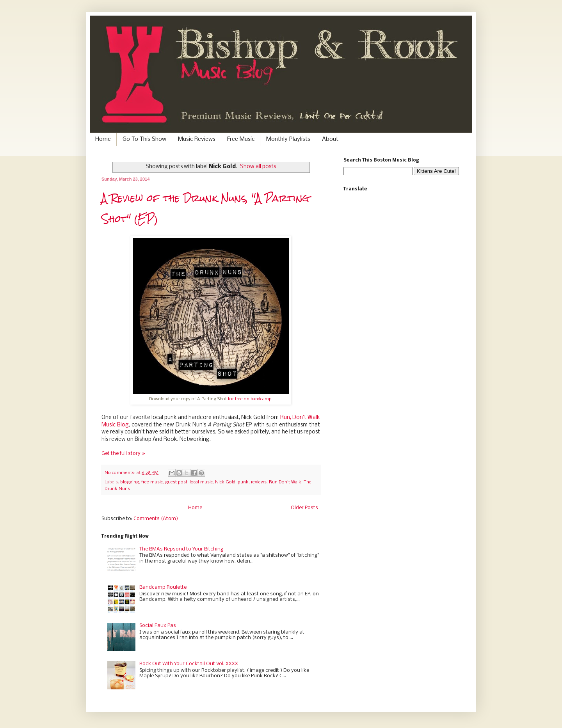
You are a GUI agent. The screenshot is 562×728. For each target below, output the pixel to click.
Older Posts (304, 508)
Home (103, 139)
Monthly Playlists (288, 139)
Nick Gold (225, 482)
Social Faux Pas (158, 626)
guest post (176, 482)
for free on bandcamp (250, 399)
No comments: (121, 473)
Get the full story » (123, 454)
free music (152, 482)
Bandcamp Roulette (163, 587)
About (330, 139)
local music (201, 482)
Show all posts (258, 167)
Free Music (241, 139)
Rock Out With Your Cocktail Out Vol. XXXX (189, 664)
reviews (259, 482)
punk (243, 482)
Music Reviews (197, 139)
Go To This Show (144, 139)
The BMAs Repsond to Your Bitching (181, 549)
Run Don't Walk (285, 482)
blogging (130, 482)
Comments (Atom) (156, 519)
